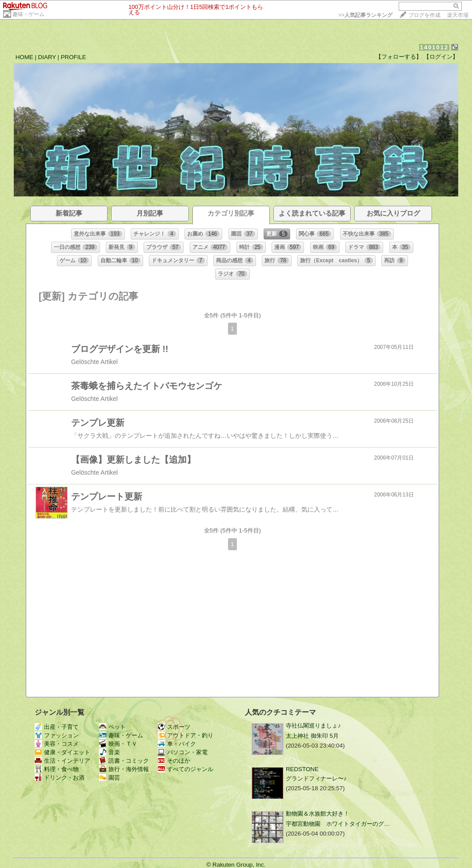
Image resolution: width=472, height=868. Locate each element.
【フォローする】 (399, 57)
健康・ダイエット (62, 752)
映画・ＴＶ (118, 744)
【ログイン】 (441, 57)
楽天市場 (458, 15)
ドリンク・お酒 (60, 778)
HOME (24, 57)
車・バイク (177, 744)
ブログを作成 (424, 15)
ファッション (57, 735)
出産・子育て (57, 727)
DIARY (47, 57)
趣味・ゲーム (28, 14)
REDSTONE (302, 769)
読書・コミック (124, 761)
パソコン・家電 (183, 752)
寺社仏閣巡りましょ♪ (313, 726)
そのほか (174, 761)
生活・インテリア (62, 761)
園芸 (110, 778)
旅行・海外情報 (124, 769)
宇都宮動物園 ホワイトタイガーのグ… (338, 824)
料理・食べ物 (57, 769)
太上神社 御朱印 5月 (312, 736)
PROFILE (74, 57)
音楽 (110, 752)
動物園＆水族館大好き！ (318, 814)
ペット (112, 727)
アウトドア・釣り (186, 735)
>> (365, 15)
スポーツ (174, 727)
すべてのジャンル (186, 769)
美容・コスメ (57, 744)
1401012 (434, 47)
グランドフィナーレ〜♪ (316, 778)
